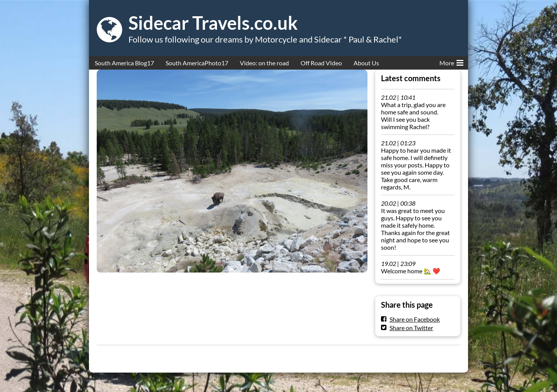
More (451, 61)
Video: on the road (264, 63)
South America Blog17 (124, 63)
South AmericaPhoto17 (197, 63)
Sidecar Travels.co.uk (213, 23)
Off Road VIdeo (321, 63)
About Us (366, 63)
